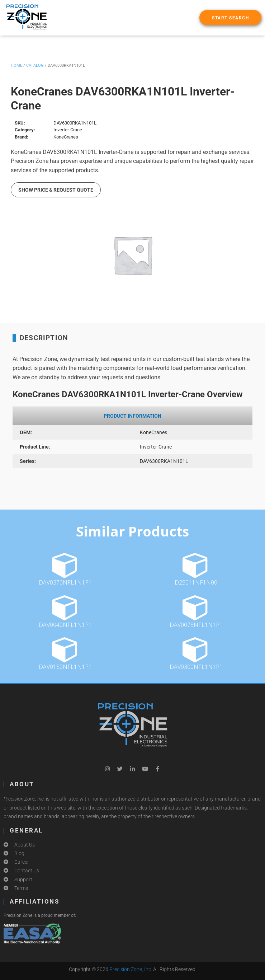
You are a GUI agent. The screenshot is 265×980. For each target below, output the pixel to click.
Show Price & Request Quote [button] (56, 190)
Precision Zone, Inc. (131, 969)
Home (16, 65)
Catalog (35, 65)
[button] (230, 18)
